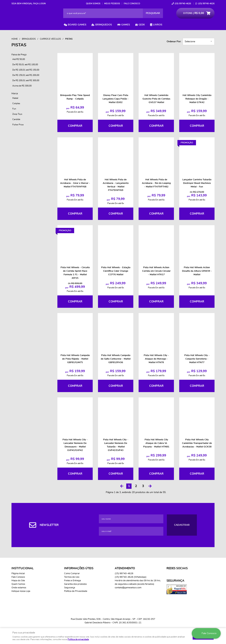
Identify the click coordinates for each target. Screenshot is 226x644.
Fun (14, 109)
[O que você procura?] (153, 13)
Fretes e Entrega (72, 581)
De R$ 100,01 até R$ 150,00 (26, 70)
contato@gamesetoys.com (128, 588)
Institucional (23, 568)
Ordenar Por (174, 42)
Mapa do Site (18, 581)
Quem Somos (93, 4)
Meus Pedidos (112, 4)
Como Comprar (72, 574)
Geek (142, 25)
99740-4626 (183, 4)
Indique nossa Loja (21, 591)
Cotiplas (16, 103)
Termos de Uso (72, 577)
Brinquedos (104, 25)
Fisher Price (18, 125)
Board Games (77, 25)
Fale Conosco (132, 4)
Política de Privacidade (76, 591)
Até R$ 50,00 (19, 59)
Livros (158, 25)
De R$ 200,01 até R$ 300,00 (26, 80)
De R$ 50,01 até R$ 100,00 (25, 65)
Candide (16, 119)
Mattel (15, 98)
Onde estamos (19, 588)
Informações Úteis (79, 568)
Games (126, 25)
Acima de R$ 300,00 (22, 86)
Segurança (70, 588)
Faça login (39, 4)
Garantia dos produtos (75, 584)
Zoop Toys (17, 114)
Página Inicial (18, 574)
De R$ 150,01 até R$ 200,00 (26, 75)
